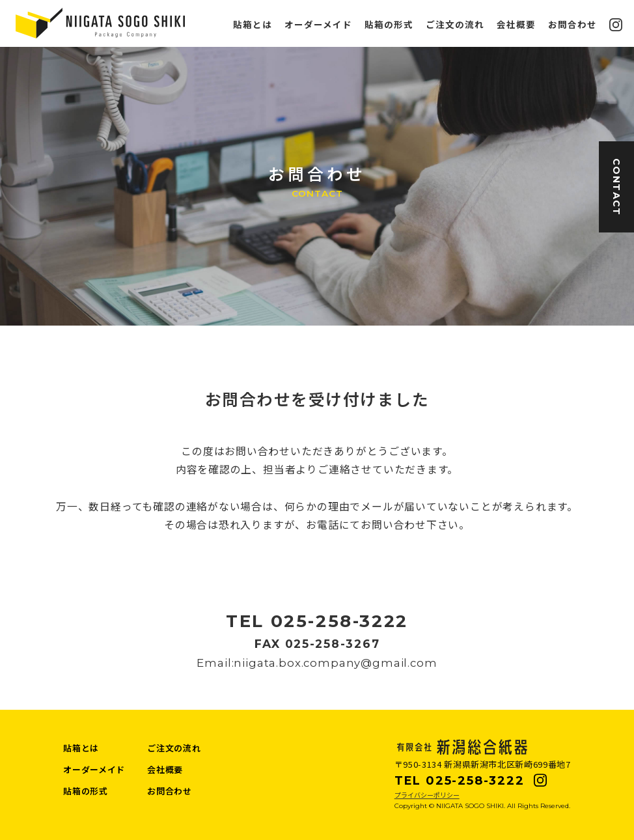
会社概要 (516, 24)
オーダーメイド (318, 24)
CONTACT (616, 187)
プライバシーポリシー (427, 795)
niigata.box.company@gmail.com (335, 663)
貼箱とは (253, 24)
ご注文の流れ (455, 24)
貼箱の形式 (389, 24)
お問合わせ (572, 24)
